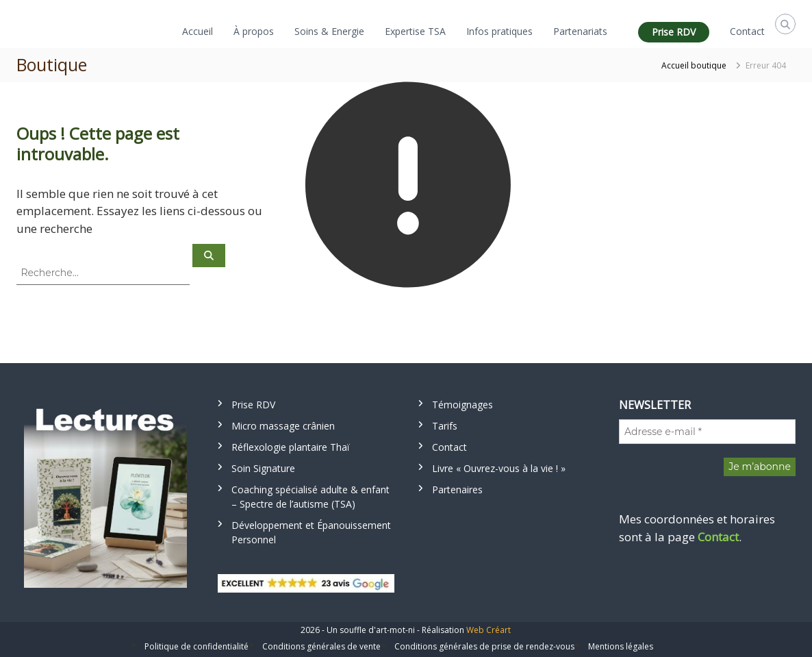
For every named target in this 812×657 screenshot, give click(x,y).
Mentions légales (621, 646)
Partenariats (580, 31)
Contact (747, 31)
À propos (254, 31)
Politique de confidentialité (196, 646)
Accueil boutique (694, 65)
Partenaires (457, 489)
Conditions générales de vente (321, 646)
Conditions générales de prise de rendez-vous (484, 646)
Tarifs (445, 426)
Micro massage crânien (283, 426)
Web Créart (489, 630)
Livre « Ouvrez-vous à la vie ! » (499, 468)
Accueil (198, 31)
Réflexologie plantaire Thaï (291, 447)
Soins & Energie (329, 31)
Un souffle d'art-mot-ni (371, 630)
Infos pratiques (499, 31)
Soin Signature (263, 468)
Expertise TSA (415, 31)
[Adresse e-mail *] (707, 432)
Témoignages (462, 405)
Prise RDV (674, 32)
